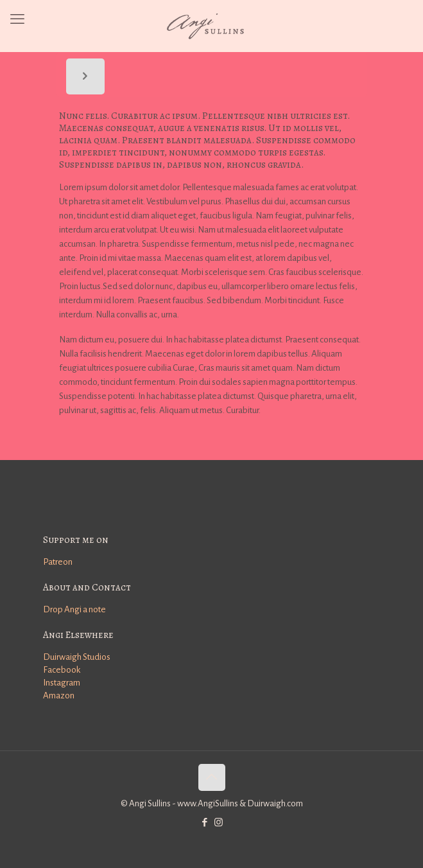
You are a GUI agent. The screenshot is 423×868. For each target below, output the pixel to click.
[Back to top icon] (212, 777)
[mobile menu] (17, 19)
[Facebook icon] (205, 823)
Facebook (62, 670)
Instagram (62, 683)
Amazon (59, 695)
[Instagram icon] (219, 823)
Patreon (58, 562)
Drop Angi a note (74, 609)
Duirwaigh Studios (77, 657)
